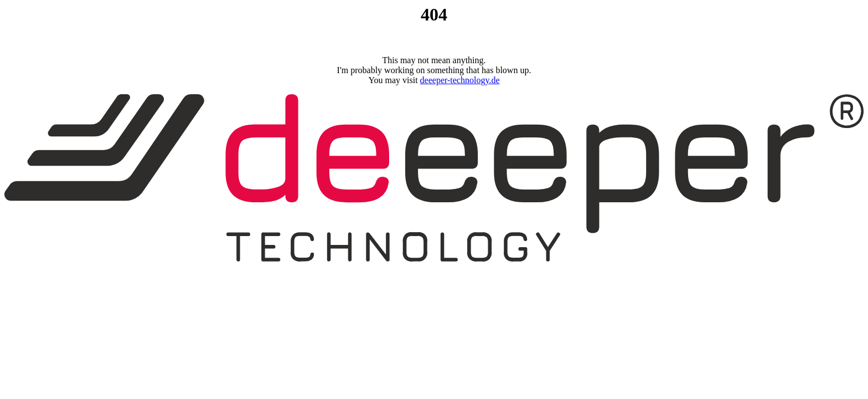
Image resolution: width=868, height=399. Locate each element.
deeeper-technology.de (460, 80)
